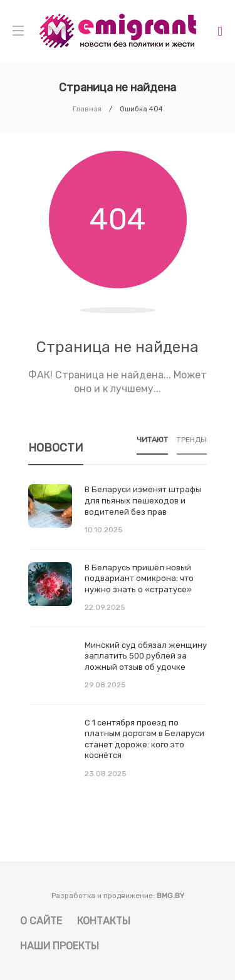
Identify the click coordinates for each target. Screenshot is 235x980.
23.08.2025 (106, 774)
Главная (87, 109)
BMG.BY (170, 896)
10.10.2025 (104, 530)
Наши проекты (60, 946)
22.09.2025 (105, 607)
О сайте (41, 921)
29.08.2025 (105, 685)
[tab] (152, 444)
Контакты (104, 921)
